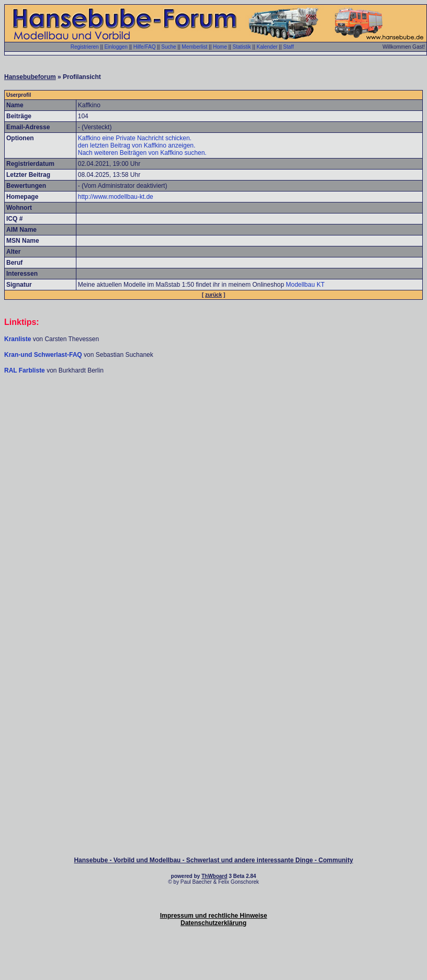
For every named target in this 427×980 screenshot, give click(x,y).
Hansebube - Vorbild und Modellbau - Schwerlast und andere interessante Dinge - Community (213, 860)
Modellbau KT (305, 285)
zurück (213, 295)
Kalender (267, 47)
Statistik (241, 47)
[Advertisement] (213, 456)
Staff (288, 47)
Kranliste (18, 339)
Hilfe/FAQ (145, 47)
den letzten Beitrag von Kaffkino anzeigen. (137, 145)
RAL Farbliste (25, 370)
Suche (168, 47)
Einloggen (116, 47)
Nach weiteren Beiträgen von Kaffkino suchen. (142, 153)
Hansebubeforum (30, 77)
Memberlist (194, 47)
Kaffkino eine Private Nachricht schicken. (135, 138)
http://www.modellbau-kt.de (116, 197)
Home (220, 47)
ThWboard (214, 876)
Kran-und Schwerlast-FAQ (44, 355)
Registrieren (85, 47)
